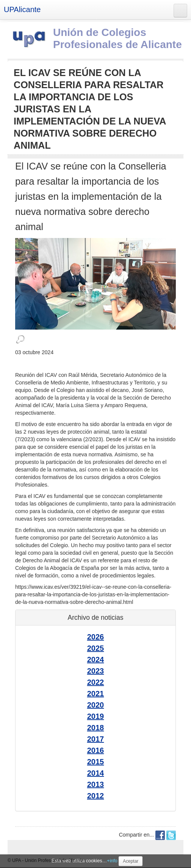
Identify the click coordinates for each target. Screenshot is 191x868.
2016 (96, 750)
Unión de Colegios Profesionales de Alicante (117, 38)
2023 (96, 671)
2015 (96, 762)
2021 (96, 694)
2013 (96, 784)
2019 (96, 716)
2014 (96, 773)
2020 (96, 705)
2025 (96, 648)
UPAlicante (22, 9)
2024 (96, 660)
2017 (96, 739)
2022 (96, 682)
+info (112, 861)
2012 (96, 796)
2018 (96, 728)
